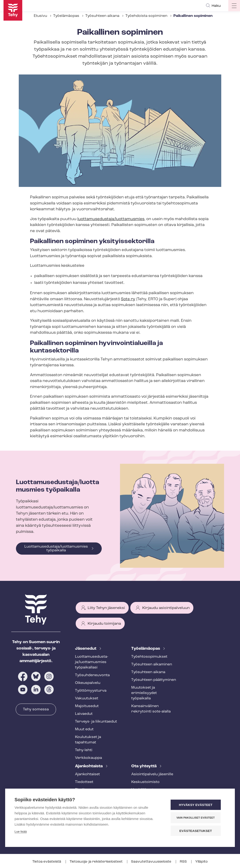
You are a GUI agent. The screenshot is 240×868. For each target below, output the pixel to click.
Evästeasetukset (197, 831)
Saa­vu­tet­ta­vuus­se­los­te (152, 862)
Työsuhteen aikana (102, 16)
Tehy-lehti (84, 750)
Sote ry (128, 299)
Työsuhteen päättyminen (154, 680)
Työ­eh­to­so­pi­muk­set (149, 657)
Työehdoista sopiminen (146, 16)
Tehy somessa (36, 709)
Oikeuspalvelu (88, 683)
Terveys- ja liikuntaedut (96, 722)
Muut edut (84, 729)
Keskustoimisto (145, 782)
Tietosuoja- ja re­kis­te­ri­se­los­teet (96, 862)
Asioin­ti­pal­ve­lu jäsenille (152, 774)
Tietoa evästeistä (47, 862)
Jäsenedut (86, 649)
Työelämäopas (66, 16)
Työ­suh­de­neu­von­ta (92, 675)
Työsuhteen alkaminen (152, 664)
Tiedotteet (84, 782)
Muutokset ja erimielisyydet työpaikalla (144, 693)
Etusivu (40, 16)
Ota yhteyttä (144, 766)
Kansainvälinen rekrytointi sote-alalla (151, 709)
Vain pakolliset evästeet (197, 818)
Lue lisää (21, 832)
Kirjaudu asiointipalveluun (166, 608)
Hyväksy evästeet (197, 805)
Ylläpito (201, 862)
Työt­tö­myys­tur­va (91, 691)
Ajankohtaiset (87, 774)
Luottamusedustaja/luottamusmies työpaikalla (56, 549)
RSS (184, 862)
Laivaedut (84, 714)
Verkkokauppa (88, 758)
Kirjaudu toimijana (104, 624)
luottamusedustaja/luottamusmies (111, 219)
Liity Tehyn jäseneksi (106, 608)
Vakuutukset (87, 698)
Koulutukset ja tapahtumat (88, 740)
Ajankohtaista (89, 766)
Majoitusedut (87, 706)
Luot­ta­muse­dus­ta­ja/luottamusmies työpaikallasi (92, 662)
